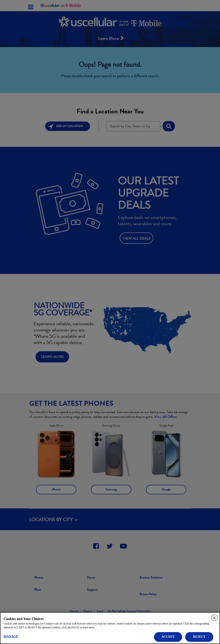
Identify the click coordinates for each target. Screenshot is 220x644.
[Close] (214, 618)
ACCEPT (168, 637)
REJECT (199, 637)
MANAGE (11, 636)
